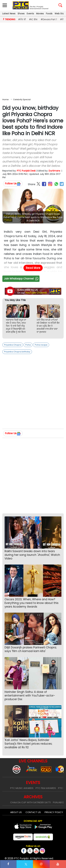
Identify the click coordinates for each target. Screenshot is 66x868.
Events (30, 13)
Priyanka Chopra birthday (17, 352)
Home (6, 99)
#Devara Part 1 (49, 19)
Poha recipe (41, 345)
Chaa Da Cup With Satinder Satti (30, 802)
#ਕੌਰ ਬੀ (22, 19)
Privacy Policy (54, 812)
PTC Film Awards (46, 788)
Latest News (9, 13)
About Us (16, 812)
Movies (40, 13)
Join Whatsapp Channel (22, 279)
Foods (49, 13)
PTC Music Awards (22, 788)
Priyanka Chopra (13, 345)
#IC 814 (33, 19)
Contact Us (33, 812)
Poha (28, 345)
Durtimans (54, 171)
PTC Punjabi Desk (26, 171)
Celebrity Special (22, 99)
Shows (21, 13)
